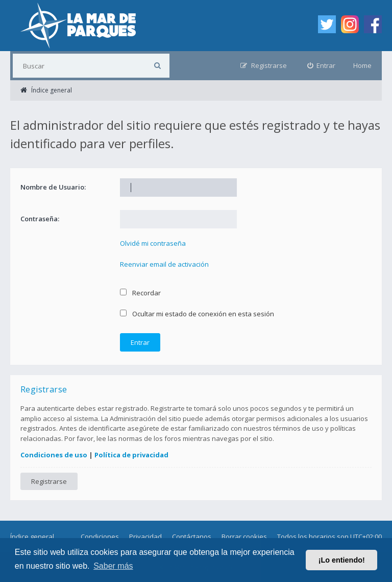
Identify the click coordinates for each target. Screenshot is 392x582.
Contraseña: (40, 219)
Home (362, 65)
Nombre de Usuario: (53, 187)
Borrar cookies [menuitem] (244, 537)
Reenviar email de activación (164, 264)
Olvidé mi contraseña (153, 243)
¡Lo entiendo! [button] (342, 560)
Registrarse (49, 481)
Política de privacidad (131, 455)
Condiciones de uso (54, 455)
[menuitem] (322, 66)
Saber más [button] (113, 566)
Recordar (140, 293)
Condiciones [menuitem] (100, 537)
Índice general (32, 537)
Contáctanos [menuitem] (192, 537)
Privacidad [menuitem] (145, 537)
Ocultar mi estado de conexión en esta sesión (197, 314)
